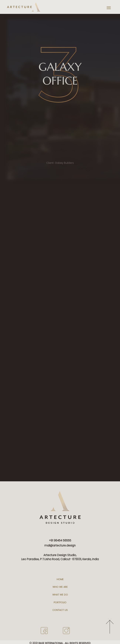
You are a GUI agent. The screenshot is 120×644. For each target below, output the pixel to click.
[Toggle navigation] (109, 8)
